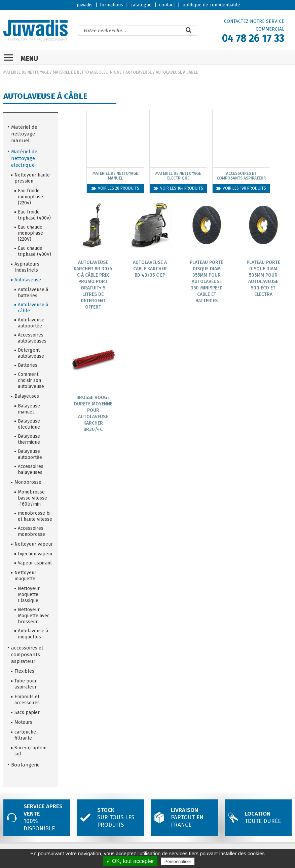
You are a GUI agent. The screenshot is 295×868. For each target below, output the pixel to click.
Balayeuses (27, 396)
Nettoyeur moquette (25, 576)
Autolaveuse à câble (177, 72)
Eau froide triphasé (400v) (34, 215)
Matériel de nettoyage (26, 72)
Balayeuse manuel (29, 409)
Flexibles (24, 671)
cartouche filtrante (25, 735)
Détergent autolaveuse (31, 353)
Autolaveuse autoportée (31, 323)
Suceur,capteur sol (31, 751)
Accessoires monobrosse (31, 531)
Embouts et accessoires (27, 700)
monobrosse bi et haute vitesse (35, 516)
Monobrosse (28, 482)
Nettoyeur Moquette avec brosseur (34, 616)
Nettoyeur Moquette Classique (29, 595)
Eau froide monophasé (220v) (30, 197)
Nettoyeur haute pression (32, 178)
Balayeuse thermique (29, 439)
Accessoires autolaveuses (32, 338)
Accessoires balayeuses (31, 469)
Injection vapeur (35, 554)
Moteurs (23, 722)
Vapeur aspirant (35, 563)
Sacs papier (27, 713)
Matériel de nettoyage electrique (87, 72)
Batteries (28, 365)
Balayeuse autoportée (30, 454)
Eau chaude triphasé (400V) (34, 251)
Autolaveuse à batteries (33, 293)
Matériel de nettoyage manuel (24, 134)
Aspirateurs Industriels (27, 267)
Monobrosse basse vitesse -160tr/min (32, 498)
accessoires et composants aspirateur (27, 655)
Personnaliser (178, 861)
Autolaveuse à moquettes (33, 634)
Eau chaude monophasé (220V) (30, 233)
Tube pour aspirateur (26, 684)
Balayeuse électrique (29, 424)
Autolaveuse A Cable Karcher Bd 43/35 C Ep (150, 269)
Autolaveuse (139, 72)
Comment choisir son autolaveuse (31, 380)
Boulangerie (25, 765)
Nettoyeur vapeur (34, 544)
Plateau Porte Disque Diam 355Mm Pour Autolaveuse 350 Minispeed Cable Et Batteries (207, 282)
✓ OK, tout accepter (130, 861)
